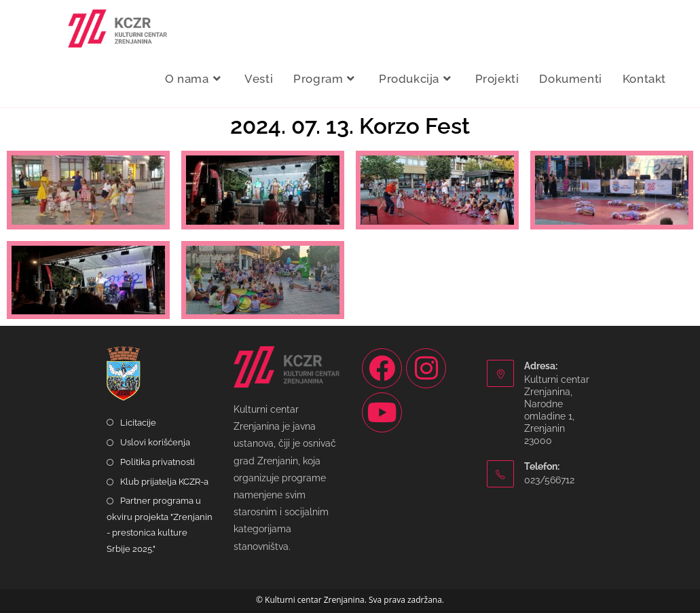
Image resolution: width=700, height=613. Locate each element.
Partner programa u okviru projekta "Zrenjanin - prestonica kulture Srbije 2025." (160, 524)
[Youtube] (382, 412)
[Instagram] (426, 368)
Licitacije (138, 423)
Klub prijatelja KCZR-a (164, 482)
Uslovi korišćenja (155, 442)
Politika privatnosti (158, 462)
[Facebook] (382, 368)
